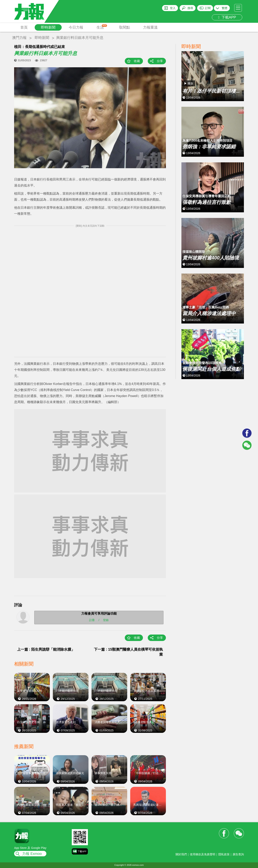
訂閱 (208, 8)
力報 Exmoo (32, 854)
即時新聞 (48, 27)
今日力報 (76, 27)
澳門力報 (19, 38)
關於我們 (181, 854)
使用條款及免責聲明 (203, 854)
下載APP (227, 17)
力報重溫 (150, 27)
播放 (190, 83)
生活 (102, 27)
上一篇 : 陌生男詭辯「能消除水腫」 (46, 649)
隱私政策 (224, 854)
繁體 (225, 8)
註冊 (92, 620)
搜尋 (190, 8)
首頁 (24, 27)
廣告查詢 (238, 854)
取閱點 (125, 27)
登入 (173, 8)
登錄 (106, 620)
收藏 (137, 61)
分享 (160, 61)
